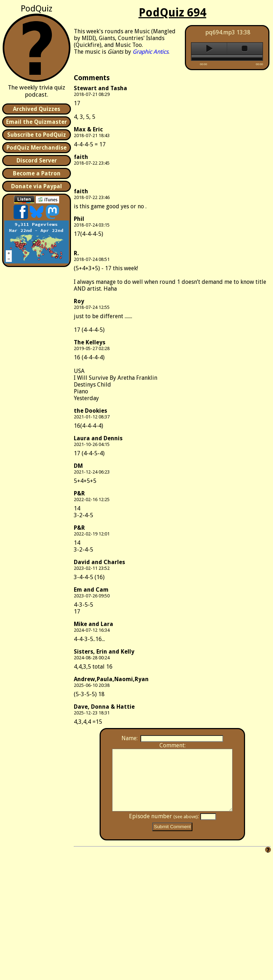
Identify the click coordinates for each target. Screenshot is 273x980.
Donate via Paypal (37, 186)
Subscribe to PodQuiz (37, 135)
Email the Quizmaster (37, 122)
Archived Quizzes (37, 109)
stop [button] (245, 49)
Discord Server (37, 161)
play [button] (209, 49)
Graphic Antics (150, 52)
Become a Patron (37, 173)
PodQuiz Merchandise (37, 148)
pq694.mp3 (220, 32)
